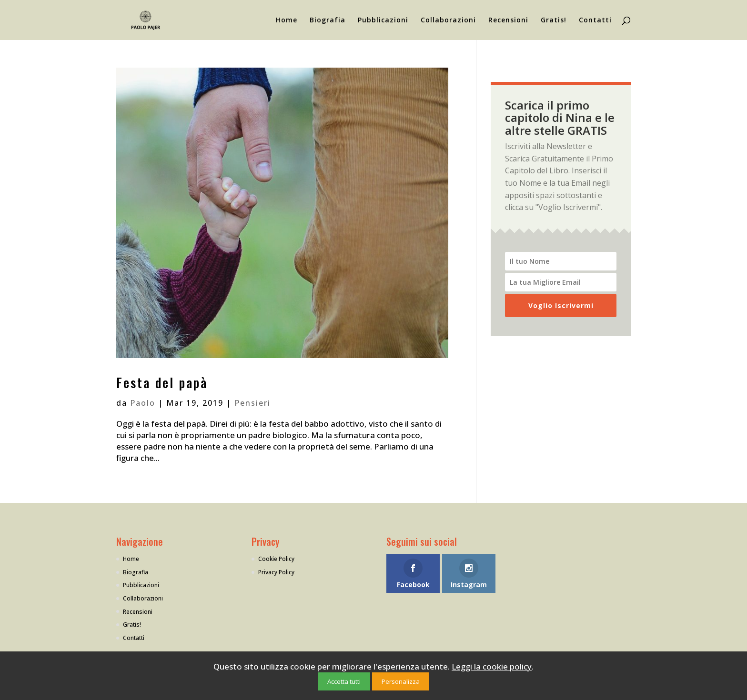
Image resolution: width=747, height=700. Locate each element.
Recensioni (508, 20)
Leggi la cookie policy (492, 666)
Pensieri (252, 403)
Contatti (595, 20)
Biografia (328, 20)
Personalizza (401, 681)
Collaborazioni (448, 20)
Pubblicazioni (383, 20)
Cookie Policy (276, 559)
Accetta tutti (344, 681)
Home (287, 20)
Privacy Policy (276, 572)
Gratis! (554, 20)
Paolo (143, 403)
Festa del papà (162, 382)
